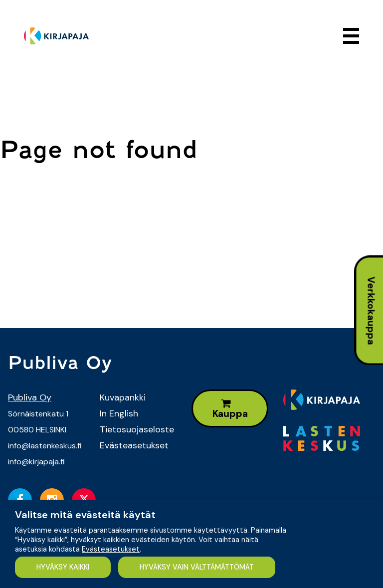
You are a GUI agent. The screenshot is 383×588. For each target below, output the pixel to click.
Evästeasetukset (134, 445)
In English (119, 413)
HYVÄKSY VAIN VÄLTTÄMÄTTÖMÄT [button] (197, 567)
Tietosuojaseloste (137, 429)
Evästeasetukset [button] (111, 549)
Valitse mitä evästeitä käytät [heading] (85, 515)
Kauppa (230, 409)
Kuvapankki (123, 397)
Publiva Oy (30, 397)
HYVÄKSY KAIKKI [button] (63, 567)
